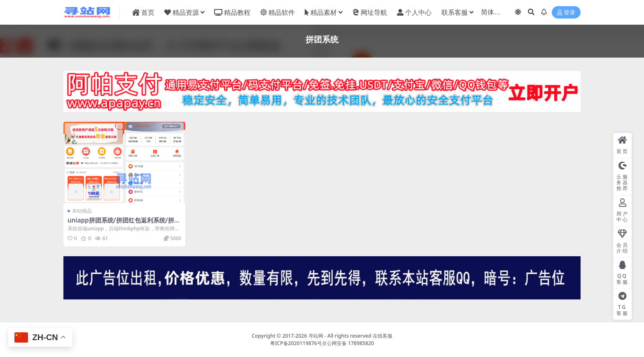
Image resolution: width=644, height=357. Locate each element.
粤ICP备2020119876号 (296, 343)
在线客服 (383, 336)
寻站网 (316, 336)
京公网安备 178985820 (348, 343)
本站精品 (82, 211)
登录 (566, 13)
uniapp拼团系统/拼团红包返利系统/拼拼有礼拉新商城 (124, 224)
